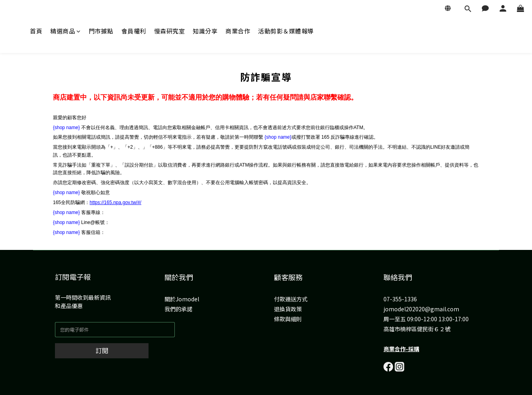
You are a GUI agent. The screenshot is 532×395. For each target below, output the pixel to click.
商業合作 (238, 31)
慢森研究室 (170, 31)
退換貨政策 (288, 309)
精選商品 (66, 31)
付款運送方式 (291, 299)
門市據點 (101, 31)
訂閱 (102, 350)
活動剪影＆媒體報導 (286, 31)
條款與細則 (288, 319)
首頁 (36, 31)
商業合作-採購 (401, 349)
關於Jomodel (182, 299)
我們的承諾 (178, 309)
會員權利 (134, 31)
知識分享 (205, 31)
